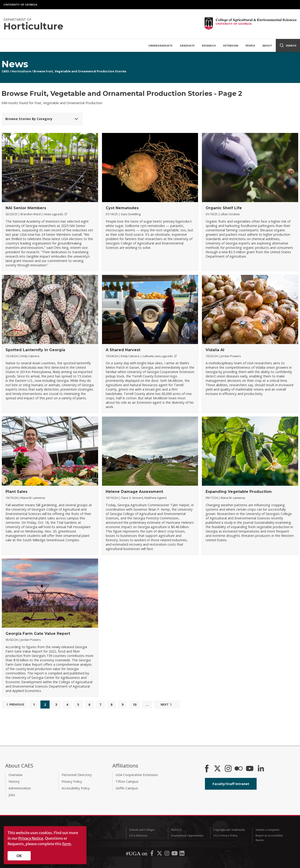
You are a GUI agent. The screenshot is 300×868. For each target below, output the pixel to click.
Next (167, 704)
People (250, 46)
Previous (15, 704)
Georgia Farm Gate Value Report (38, 634)
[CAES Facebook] (207, 769)
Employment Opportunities (187, 836)
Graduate (187, 46)
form (67, 844)
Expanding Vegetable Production (239, 492)
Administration (20, 788)
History (14, 781)
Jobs (12, 795)
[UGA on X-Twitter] (160, 854)
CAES (5, 71)
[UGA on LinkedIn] (182, 854)
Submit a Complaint (267, 830)
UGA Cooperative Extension (137, 775)
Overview (15, 775)
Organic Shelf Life (224, 208)
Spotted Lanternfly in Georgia (35, 350)
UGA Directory (138, 836)
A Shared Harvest (123, 350)
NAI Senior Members (26, 208)
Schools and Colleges (142, 830)
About (267, 46)
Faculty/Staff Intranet (231, 784)
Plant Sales (16, 492)
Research (209, 46)
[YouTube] (250, 769)
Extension (231, 46)
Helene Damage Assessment (134, 492)
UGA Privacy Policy (226, 836)
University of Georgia (21, 5)
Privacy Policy (72, 781)
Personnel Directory (77, 775)
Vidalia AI (215, 350)
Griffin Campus (127, 788)
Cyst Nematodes (122, 208)
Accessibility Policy (76, 788)
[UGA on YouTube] (175, 854)
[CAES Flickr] (239, 769)
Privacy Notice (31, 838)
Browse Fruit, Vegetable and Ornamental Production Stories (80, 71)
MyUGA (177, 830)
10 (135, 705)
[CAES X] (218, 769)
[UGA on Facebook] (152, 854)
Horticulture (21, 71)
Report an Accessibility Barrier (269, 838)
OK (19, 856)
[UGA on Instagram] (167, 854)
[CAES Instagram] (228, 769)
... (147, 705)
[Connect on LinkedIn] (261, 769)
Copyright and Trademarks (229, 830)
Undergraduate (160, 46)
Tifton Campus (127, 781)
